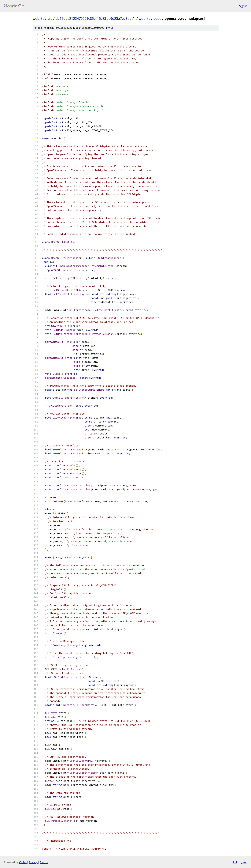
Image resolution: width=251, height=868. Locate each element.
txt (235, 862)
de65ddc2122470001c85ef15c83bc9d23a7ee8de (94, 18)
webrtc (38, 18)
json (244, 862)
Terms (44, 862)
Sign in (243, 6)
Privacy (33, 862)
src (50, 18)
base (157, 18)
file (110, 28)
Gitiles (23, 862)
